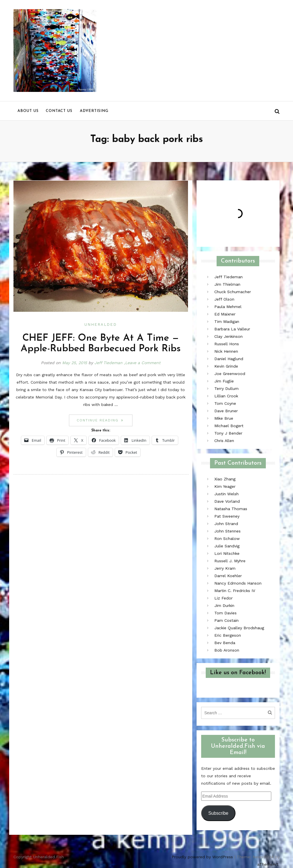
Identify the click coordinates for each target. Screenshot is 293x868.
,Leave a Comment (142, 363)
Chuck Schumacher (233, 292)
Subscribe (218, 813)
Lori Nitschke (227, 553)
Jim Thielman (227, 284)
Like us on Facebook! (238, 673)
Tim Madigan (227, 321)
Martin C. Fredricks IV (235, 591)
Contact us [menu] (59, 111)
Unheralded (101, 324)
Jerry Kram (225, 568)
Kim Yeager (225, 486)
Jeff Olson (224, 299)
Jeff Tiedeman (108, 363)
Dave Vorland (227, 501)
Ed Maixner (225, 314)
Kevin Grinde (226, 366)
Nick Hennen (226, 351)
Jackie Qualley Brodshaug (239, 628)
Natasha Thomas (231, 509)
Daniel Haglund (229, 359)
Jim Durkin (224, 605)
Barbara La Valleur (232, 329)
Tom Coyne (225, 403)
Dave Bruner (226, 411)
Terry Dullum (226, 388)
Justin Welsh (226, 494)
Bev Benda (225, 643)
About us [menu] (28, 111)
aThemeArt (268, 864)
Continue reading (104, 420)
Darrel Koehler (228, 576)
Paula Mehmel (228, 307)
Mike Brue (224, 418)
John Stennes (227, 531)
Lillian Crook (226, 396)
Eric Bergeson (228, 635)
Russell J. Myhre (230, 561)
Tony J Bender (228, 433)
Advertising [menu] (94, 111)
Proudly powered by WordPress (202, 857)
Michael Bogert (229, 426)
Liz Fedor (223, 598)
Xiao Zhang (225, 479)
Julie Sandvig (227, 546)
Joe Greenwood (230, 374)
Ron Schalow (227, 538)
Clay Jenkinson (228, 336)
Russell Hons (227, 344)
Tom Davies (225, 613)
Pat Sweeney (227, 516)
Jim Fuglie (224, 381)
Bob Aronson (227, 650)
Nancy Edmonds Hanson (238, 583)
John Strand (226, 524)
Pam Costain (226, 620)
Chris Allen (224, 441)
